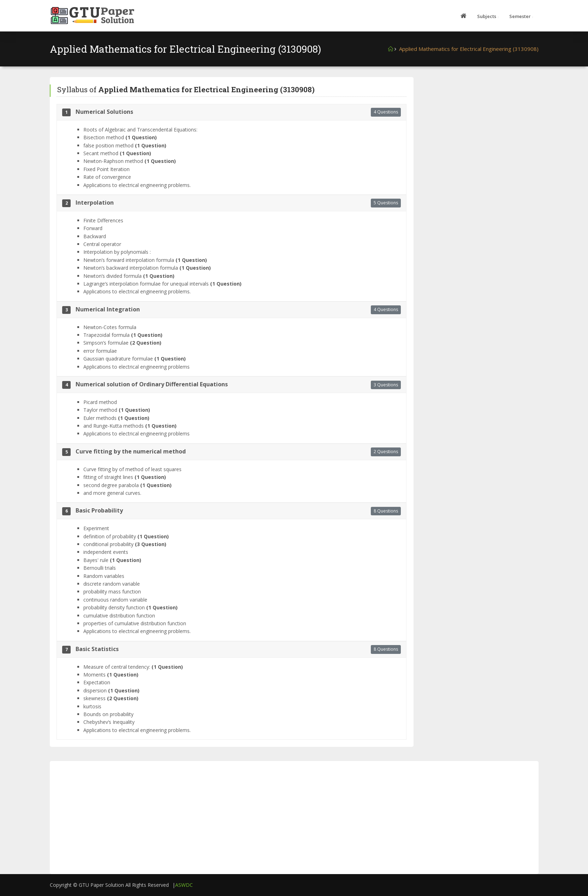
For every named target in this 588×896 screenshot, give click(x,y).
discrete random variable (112, 584)
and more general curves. (112, 493)
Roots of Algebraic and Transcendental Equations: (140, 130)
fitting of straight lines (125, 477)
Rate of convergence (107, 177)
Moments (111, 675)
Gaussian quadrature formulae (135, 359)
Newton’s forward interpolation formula (145, 260)
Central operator (102, 244)
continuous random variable (115, 600)
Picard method (100, 402)
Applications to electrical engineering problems (136, 367)
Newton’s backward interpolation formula (147, 268)
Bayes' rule (112, 560)
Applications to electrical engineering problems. (137, 185)
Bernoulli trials (100, 568)
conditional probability (125, 544)
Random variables (104, 576)
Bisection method (120, 137)
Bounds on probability (108, 714)
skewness (111, 698)
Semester (520, 16)
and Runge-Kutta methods (130, 426)
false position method (125, 145)
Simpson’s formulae (122, 343)
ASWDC (184, 885)
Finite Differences (103, 220)
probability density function (130, 607)
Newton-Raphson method (130, 161)
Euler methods (116, 418)
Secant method (117, 153)
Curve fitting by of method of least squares (132, 469)
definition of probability (126, 536)
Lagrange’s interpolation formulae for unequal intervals (162, 284)
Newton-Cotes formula (110, 327)
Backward (95, 236)
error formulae (100, 351)
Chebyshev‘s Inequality (109, 722)
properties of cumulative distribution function (135, 623)
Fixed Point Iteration (106, 169)
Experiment (96, 528)
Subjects (487, 16)
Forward (93, 228)
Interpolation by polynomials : (117, 252)
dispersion (111, 690)
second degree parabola (127, 485)
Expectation (97, 682)
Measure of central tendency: (133, 667)
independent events (106, 552)
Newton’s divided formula (129, 276)
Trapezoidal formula (123, 335)
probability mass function (112, 592)
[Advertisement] (481, 121)
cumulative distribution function (119, 616)
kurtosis (92, 706)
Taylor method (117, 410)
